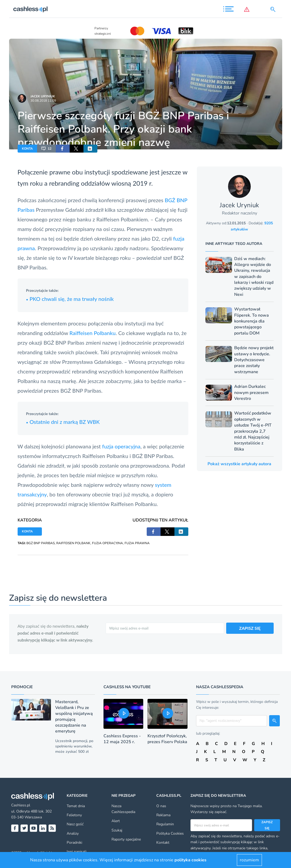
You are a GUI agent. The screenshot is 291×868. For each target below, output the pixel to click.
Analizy (73, 833)
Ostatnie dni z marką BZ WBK (63, 422)
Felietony (74, 815)
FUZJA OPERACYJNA (107, 543)
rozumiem (249, 860)
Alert (116, 821)
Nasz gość (75, 824)
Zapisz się (267, 825)
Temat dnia (76, 806)
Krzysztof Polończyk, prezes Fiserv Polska (167, 739)
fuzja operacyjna (121, 446)
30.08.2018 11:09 (43, 101)
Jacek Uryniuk (43, 96)
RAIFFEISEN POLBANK (73, 543)
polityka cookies (190, 860)
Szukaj (117, 830)
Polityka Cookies (170, 833)
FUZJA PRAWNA (137, 543)
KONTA (27, 149)
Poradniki (74, 843)
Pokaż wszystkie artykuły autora (239, 464)
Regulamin (165, 824)
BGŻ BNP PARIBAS (41, 543)
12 (46, 149)
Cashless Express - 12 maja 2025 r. (122, 739)
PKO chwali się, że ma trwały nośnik (70, 299)
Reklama (163, 815)
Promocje (22, 687)
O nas (161, 806)
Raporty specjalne (126, 839)
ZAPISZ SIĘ (250, 628)
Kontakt (163, 843)
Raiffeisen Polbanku (92, 333)
